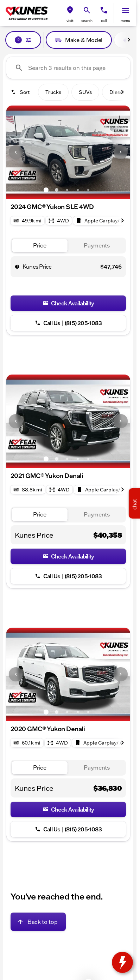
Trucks (53, 92)
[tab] (40, 246)
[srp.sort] (21, 92)
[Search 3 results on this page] (68, 68)
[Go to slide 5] (88, 190)
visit (70, 21)
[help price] (17, 267)
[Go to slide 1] (46, 190)
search (87, 21)
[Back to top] (38, 922)
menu (125, 21)
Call (104, 21)
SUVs (85, 92)
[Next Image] (121, 152)
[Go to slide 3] (67, 190)
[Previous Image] (16, 152)
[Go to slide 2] (57, 190)
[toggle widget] (122, 962)
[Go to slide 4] (78, 190)
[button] (70, 13)
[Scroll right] (129, 40)
